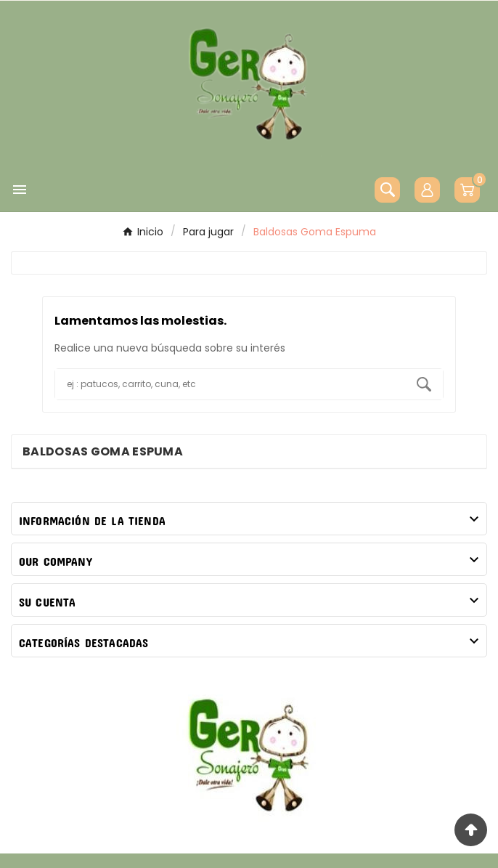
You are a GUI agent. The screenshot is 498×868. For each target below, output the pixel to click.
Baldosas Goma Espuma (103, 451)
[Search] (424, 384)
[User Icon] (427, 190)
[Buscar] (230, 384)
